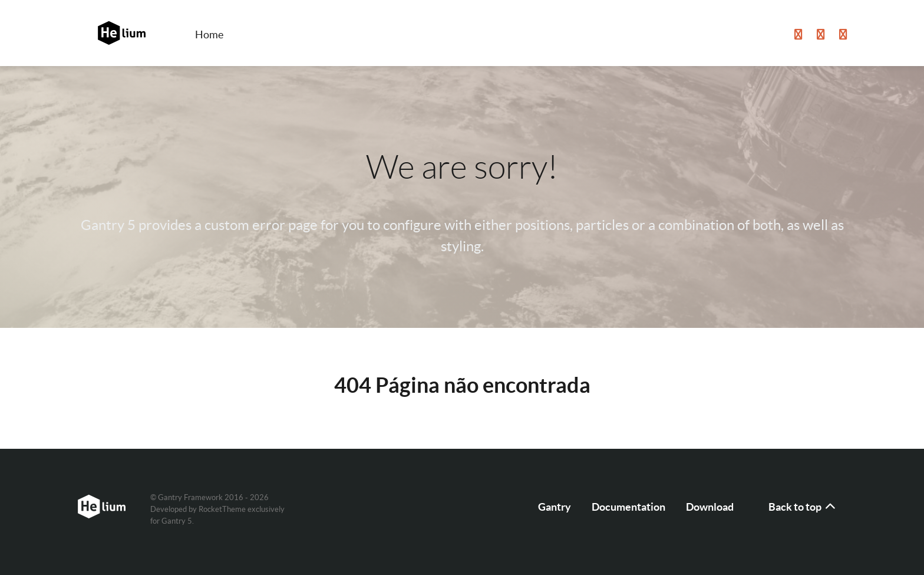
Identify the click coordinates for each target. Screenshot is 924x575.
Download (710, 507)
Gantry (555, 507)
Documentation (628, 507)
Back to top (803, 507)
